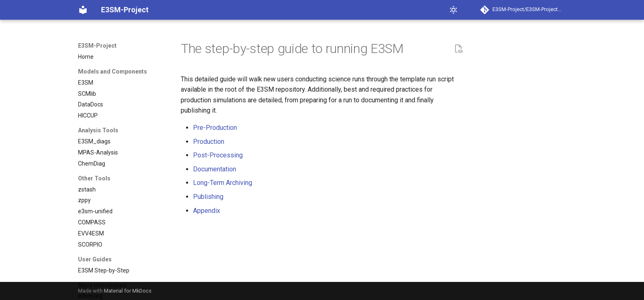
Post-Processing (218, 155)
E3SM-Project (97, 46)
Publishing (208, 197)
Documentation (215, 169)
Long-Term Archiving (223, 183)
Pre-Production (215, 128)
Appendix (207, 211)
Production (209, 142)
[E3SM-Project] (83, 10)
